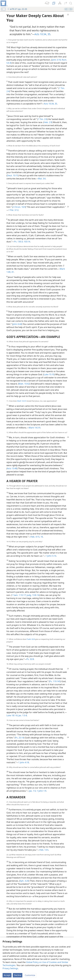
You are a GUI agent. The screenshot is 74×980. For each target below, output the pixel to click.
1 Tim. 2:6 (42, 119)
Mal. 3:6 (42, 179)
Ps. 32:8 (30, 659)
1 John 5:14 (51, 556)
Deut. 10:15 (13, 175)
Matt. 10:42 (24, 384)
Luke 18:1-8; (12, 715)
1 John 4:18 (24, 762)
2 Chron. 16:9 (19, 207)
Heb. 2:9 (48, 122)
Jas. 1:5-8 (22, 715)
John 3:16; (57, 60)
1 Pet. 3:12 (13, 210)
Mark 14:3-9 (22, 401)
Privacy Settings (10, 968)
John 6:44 (17, 324)
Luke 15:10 (49, 374)
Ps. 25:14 (20, 738)
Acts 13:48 (12, 468)
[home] (4, 3)
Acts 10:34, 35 (42, 34)
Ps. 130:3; (19, 242)
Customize (30, 975)
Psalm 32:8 (31, 639)
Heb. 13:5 (44, 850)
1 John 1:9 (41, 791)
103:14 (27, 242)
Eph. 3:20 (24, 881)
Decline (18, 975)
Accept (7, 975)
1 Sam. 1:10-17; (19, 595)
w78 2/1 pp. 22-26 (17, 9)
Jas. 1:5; (33, 791)
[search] (71, 3)
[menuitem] (4, 3)
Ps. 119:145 (55, 681)
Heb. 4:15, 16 (37, 537)
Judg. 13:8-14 (33, 595)
